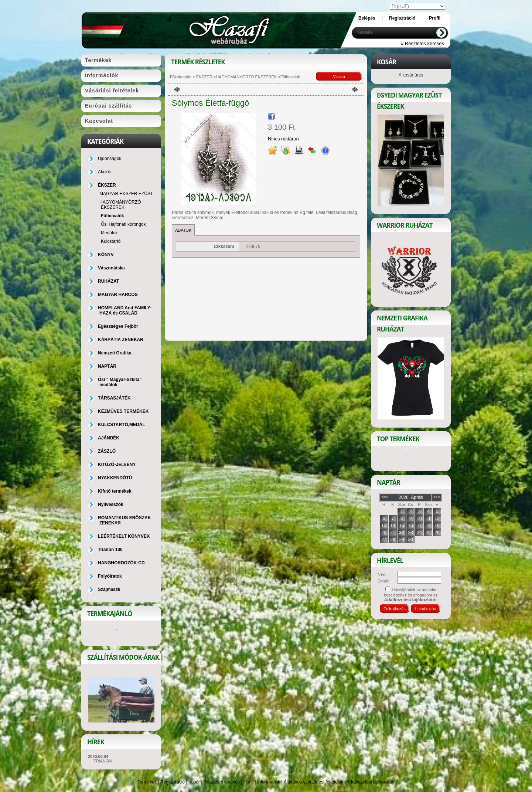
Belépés (367, 18)
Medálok (109, 233)
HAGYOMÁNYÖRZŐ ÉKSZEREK (246, 77)
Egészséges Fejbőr (118, 326)
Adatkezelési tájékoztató (370, 782)
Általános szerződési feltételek (313, 782)
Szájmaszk (109, 589)
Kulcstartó (111, 241)
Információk (269, 782)
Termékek (147, 782)
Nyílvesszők (111, 504)
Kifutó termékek (115, 491)
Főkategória (181, 77)
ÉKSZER (204, 77)
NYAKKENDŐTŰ (115, 478)
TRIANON (103, 761)
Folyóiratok (110, 576)
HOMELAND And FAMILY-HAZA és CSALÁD (125, 310)
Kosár (194, 782)
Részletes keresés (222, 782)
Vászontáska (111, 268)
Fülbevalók (112, 216)
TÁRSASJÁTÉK (114, 398)
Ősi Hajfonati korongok (123, 224)
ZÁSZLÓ (107, 451)
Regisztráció (173, 782)
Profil (248, 782)
